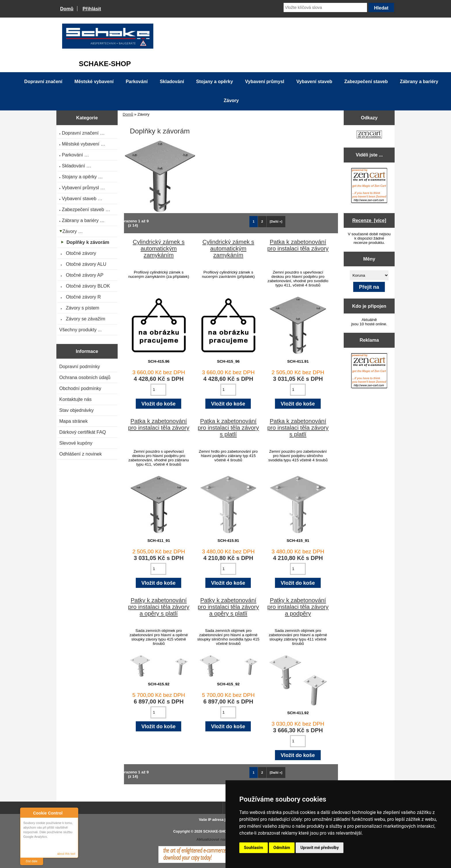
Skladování (172, 82)
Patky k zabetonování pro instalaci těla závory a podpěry (298, 607)
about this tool (66, 854)
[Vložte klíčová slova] (325, 7)
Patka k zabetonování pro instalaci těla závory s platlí (228, 428)
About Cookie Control (26, 813)
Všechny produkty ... (81, 330)
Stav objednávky (77, 410)
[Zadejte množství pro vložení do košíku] (158, 390)
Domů (67, 9)
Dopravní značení (43, 82)
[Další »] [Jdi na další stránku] (276, 221)
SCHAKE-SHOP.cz (218, 831)
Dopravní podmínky (80, 366)
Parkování (137, 82)
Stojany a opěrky (215, 82)
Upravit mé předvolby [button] (319, 848)
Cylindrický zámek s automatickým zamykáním (159, 248)
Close (73, 813)
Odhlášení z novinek (81, 454)
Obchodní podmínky (80, 388)
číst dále (32, 861)
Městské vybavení (94, 82)
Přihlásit (92, 9)
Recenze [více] (369, 220)
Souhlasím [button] (254, 848)
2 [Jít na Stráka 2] (262, 221)
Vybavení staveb (314, 82)
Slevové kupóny (76, 443)
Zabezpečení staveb (366, 82)
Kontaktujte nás (75, 399)
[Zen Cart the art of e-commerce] (369, 135)
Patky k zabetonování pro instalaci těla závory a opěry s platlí (159, 607)
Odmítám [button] (282, 848)
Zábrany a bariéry (419, 82)
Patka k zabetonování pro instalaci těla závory (298, 245)
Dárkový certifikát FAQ (83, 432)
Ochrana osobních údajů (85, 377)
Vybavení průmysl (265, 82)
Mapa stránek (73, 421)
